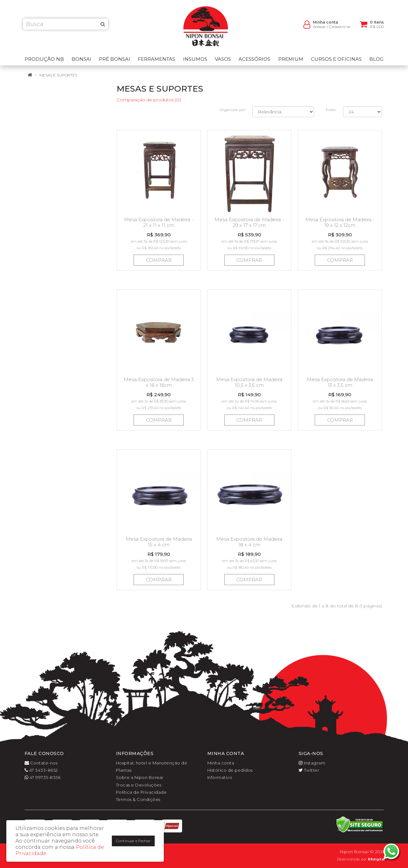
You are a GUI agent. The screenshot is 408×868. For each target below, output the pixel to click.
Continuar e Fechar (133, 841)
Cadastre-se (340, 28)
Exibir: (331, 110)
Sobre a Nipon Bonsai (140, 777)
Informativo (220, 777)
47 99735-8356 (43, 777)
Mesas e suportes (58, 75)
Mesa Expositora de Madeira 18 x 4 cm (249, 542)
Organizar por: (233, 110)
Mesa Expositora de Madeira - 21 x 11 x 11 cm (159, 222)
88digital (377, 859)
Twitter (309, 770)
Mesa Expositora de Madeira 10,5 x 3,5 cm (249, 382)
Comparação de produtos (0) (149, 100)
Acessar (319, 28)
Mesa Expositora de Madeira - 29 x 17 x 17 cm (249, 222)
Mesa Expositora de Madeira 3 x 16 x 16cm (159, 382)
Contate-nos (41, 763)
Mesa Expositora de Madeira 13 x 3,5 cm (340, 382)
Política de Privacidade (141, 792)
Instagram (312, 763)
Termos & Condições (138, 799)
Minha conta (221, 763)
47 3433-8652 (41, 770)
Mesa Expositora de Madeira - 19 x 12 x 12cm (340, 222)
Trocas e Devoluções (139, 785)
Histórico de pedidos (230, 770)
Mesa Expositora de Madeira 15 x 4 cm (159, 542)
